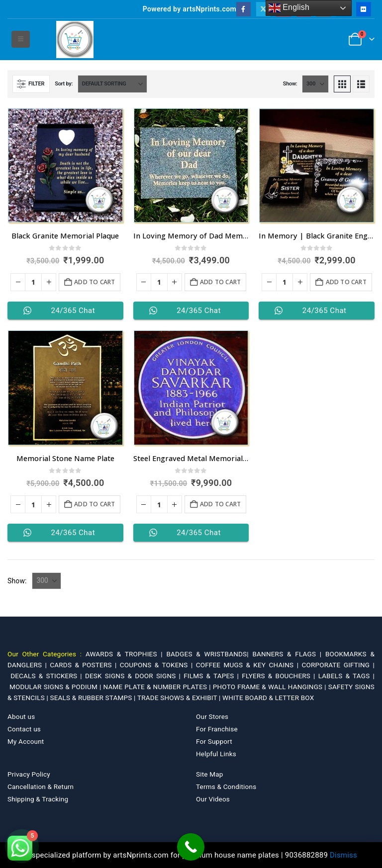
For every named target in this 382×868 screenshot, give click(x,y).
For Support (214, 741)
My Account (26, 741)
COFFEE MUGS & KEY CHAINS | (249, 665)
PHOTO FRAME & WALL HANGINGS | (271, 687)
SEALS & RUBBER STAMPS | (94, 698)
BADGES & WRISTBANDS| (209, 654)
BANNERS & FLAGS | (288, 654)
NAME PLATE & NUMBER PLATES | (158, 687)
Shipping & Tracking (38, 799)
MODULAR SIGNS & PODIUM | (56, 687)
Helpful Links (216, 754)
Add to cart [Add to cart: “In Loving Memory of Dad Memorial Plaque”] (220, 282)
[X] (263, 9)
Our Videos (213, 799)
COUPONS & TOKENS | (158, 665)
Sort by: (64, 84)
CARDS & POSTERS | (85, 665)
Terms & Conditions (226, 787)
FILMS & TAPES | (213, 676)
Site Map (210, 774)
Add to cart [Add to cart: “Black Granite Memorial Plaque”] (95, 282)
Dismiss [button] (343, 855)
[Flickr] (363, 9)
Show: (290, 84)
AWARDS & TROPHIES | (124, 654)
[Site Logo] (75, 39)
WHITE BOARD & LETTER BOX (268, 698)
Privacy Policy (29, 774)
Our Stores (212, 716)
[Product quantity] (33, 282)
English (289, 8)
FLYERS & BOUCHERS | (280, 676)
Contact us (24, 729)
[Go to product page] (65, 166)
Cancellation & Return (41, 787)
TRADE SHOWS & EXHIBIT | (180, 698)
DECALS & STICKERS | (48, 676)
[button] (21, 39)
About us (21, 716)
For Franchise (217, 729)
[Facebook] (243, 9)
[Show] (315, 84)
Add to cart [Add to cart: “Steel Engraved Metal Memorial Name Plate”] (220, 504)
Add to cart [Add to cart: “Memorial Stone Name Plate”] (95, 504)
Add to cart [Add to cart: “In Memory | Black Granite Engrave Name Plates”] (346, 282)
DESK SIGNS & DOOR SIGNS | (134, 676)
